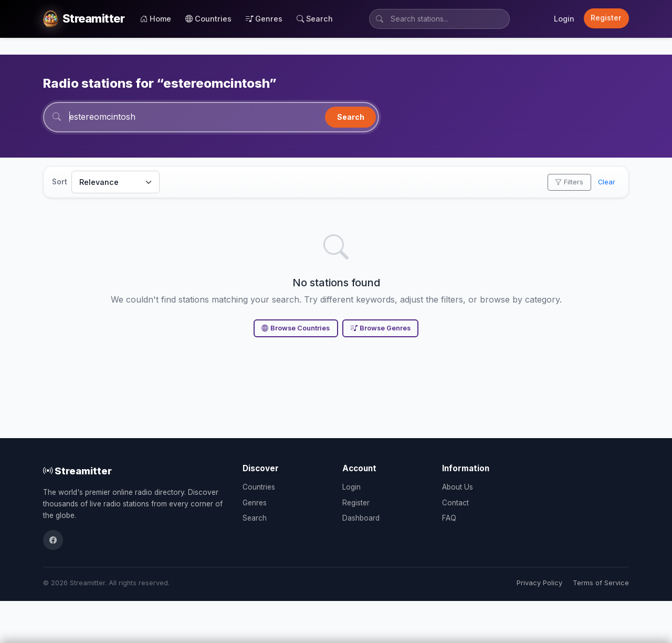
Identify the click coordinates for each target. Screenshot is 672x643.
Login (564, 19)
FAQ (449, 518)
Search (315, 19)
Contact (455, 503)
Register (606, 18)
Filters (569, 182)
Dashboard (361, 518)
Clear (607, 182)
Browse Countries (296, 328)
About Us (458, 487)
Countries (208, 19)
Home (156, 19)
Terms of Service (601, 583)
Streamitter (77, 471)
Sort (60, 182)
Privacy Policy (539, 583)
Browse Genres (381, 328)
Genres (264, 19)
